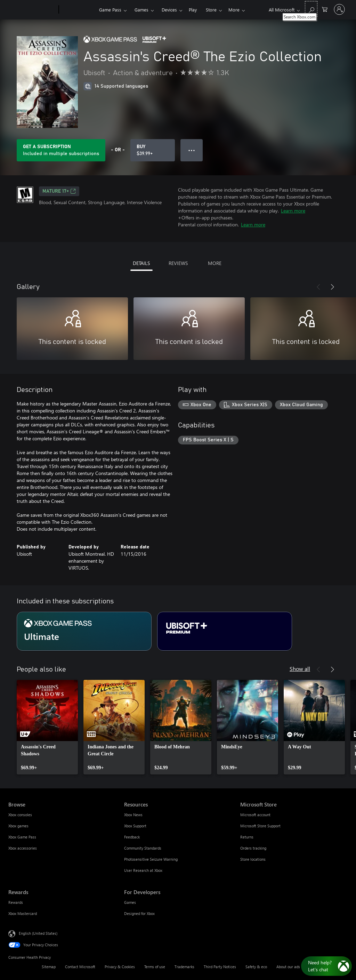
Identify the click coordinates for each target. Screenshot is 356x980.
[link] (47, 727)
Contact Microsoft (80, 967)
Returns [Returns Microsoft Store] (247, 837)
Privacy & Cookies (120, 967)
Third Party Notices (220, 967)
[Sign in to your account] (339, 9)
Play (193, 10)
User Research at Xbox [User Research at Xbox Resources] (143, 870)
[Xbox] (78, 10)
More (234, 10)
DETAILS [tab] (141, 263)
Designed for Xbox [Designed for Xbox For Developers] (139, 913)
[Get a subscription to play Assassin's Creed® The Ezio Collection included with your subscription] (61, 150)
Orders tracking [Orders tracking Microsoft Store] (253, 848)
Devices (169, 10)
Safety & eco (256, 967)
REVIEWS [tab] (178, 263)
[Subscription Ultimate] (84, 631)
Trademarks (184, 967)
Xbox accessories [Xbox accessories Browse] (23, 848)
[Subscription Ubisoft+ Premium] (225, 631)
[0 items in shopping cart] (325, 9)
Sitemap (49, 967)
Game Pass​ (110, 10)
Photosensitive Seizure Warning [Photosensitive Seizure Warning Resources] (151, 859)
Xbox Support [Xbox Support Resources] (135, 826)
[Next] (332, 287)
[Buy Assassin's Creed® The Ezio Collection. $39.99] (153, 150)
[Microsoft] (32, 10)
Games (141, 10)
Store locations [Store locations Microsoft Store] (253, 859)
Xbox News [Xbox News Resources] (133, 815)
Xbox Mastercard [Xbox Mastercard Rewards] (23, 913)
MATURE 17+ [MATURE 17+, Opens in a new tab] (59, 191)
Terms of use (155, 967)
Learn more (293, 211)
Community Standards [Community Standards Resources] (143, 848)
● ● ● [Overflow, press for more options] (192, 150)
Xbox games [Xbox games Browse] (18, 826)
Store (211, 10)
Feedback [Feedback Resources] (132, 837)
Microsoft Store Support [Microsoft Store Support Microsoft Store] (260, 826)
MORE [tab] (215, 263)
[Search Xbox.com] (311, 9)
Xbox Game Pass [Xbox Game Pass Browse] (22, 837)
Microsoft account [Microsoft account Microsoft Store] (255, 815)
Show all (300, 669)
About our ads (288, 967)
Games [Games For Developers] (130, 902)
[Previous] (318, 287)
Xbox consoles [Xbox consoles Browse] (20, 815)
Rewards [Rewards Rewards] (16, 902)
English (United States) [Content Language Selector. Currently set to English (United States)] (38, 933)
